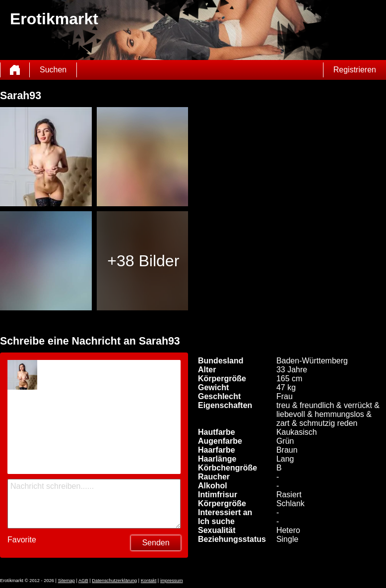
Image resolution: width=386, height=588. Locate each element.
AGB (83, 581)
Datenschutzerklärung (114, 581)
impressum (172, 581)
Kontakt (149, 581)
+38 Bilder (143, 261)
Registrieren (355, 70)
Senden (156, 543)
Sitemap (66, 581)
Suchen (53, 70)
